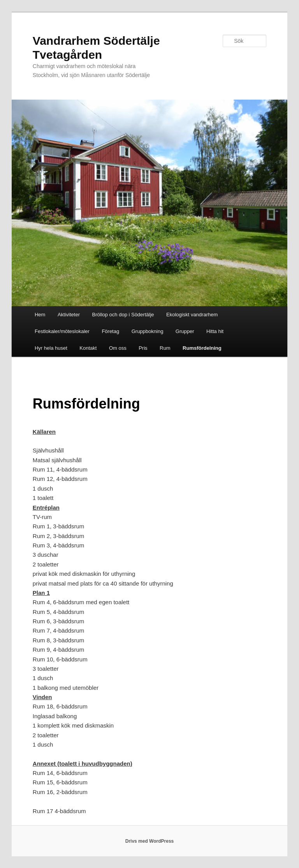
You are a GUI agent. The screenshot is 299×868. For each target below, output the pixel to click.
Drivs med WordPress (150, 841)
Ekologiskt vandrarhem (192, 315)
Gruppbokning (148, 331)
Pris (143, 348)
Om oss (118, 348)
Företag (110, 331)
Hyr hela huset (51, 348)
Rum (165, 348)
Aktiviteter (69, 315)
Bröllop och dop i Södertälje (123, 315)
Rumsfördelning (202, 348)
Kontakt (88, 348)
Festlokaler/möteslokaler (62, 331)
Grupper (185, 331)
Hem (40, 315)
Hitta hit (215, 331)
